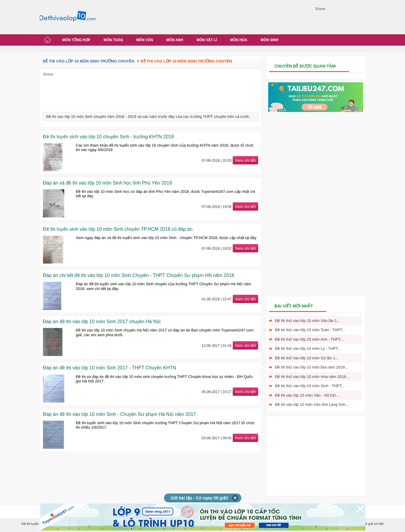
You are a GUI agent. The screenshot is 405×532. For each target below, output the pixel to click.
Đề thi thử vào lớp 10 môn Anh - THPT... (309, 339)
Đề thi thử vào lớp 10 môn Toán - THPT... (310, 330)
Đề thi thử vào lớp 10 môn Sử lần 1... (307, 358)
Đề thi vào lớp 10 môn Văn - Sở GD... (307, 395)
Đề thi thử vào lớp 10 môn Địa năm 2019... (311, 367)
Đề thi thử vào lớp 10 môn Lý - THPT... (308, 348)
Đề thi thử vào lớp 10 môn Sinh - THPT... (310, 386)
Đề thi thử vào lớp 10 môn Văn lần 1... (308, 321)
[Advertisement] (207, 16)
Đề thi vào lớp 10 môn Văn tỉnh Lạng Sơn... (312, 404)
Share (320, 9)
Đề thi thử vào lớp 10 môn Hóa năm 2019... (312, 377)
